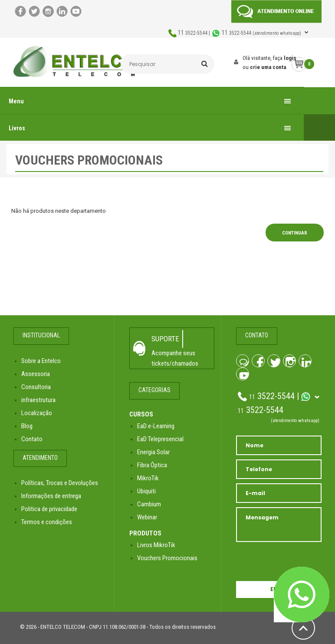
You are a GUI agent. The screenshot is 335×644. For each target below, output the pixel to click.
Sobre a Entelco (41, 361)
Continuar (295, 233)
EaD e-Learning (156, 426)
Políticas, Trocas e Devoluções (60, 483)
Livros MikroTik (156, 545)
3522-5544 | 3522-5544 (240, 33)
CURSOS (141, 414)
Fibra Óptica (152, 465)
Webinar (147, 517)
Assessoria (36, 374)
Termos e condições (47, 522)
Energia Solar (153, 452)
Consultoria (36, 387)
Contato (32, 439)
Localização (37, 413)
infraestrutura (38, 400)
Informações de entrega (51, 496)
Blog (27, 426)
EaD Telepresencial (160, 439)
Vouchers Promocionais (167, 558)
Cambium (149, 504)
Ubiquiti (146, 491)
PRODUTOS (145, 533)
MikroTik (148, 478)
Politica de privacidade (49, 509)
